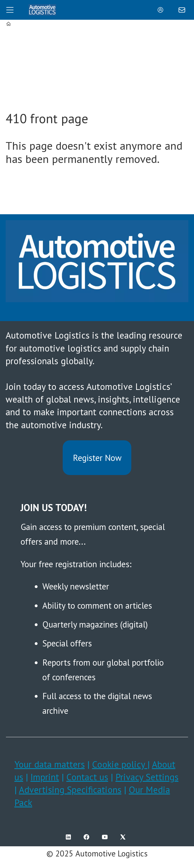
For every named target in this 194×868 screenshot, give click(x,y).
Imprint (45, 777)
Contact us (87, 777)
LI (70, 837)
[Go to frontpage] (42, 10)
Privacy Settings (147, 777)
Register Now (97, 458)
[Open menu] (10, 10)
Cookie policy (120, 764)
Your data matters (50, 764)
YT (106, 837)
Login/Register (162, 10)
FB (88, 837)
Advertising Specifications (70, 790)
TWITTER (124, 837)
